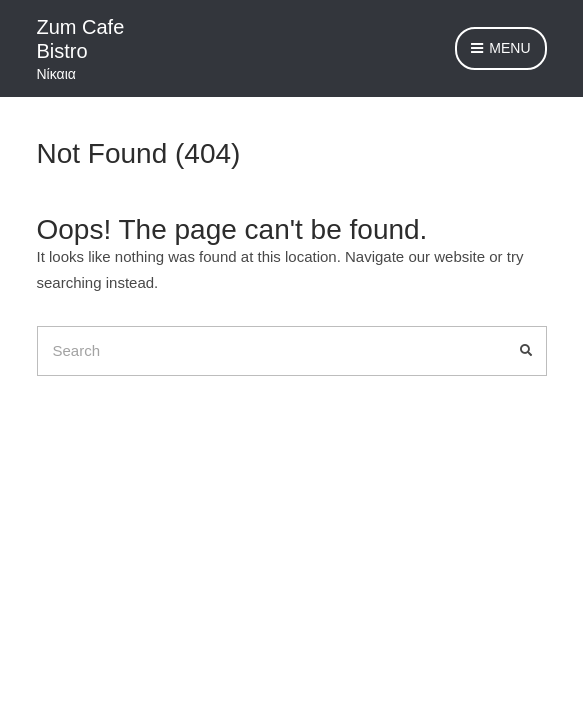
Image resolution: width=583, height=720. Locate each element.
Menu (500, 49)
